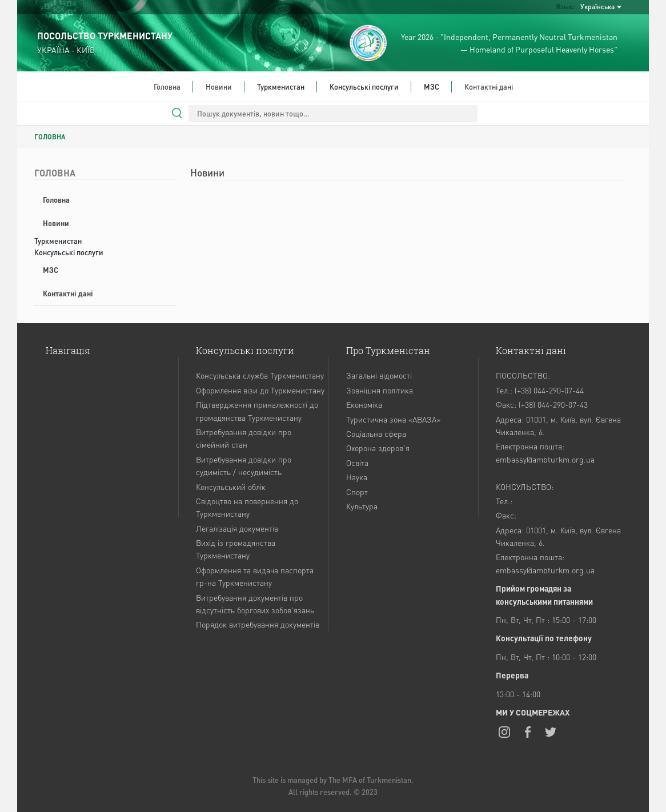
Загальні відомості (379, 375)
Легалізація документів (237, 528)
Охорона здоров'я (378, 448)
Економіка (364, 404)
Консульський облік (231, 487)
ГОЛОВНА (50, 137)
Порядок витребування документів (258, 624)
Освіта (357, 463)
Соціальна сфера (376, 433)
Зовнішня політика (380, 390)
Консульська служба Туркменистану (260, 375)
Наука (357, 477)
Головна (167, 87)
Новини (219, 87)
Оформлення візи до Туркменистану (260, 390)
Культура (362, 506)
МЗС (51, 270)
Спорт (357, 492)
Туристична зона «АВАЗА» (393, 419)
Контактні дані (489, 87)
